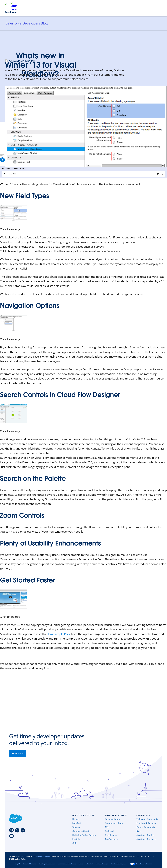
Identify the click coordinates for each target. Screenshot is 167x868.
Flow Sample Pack (58, 634)
